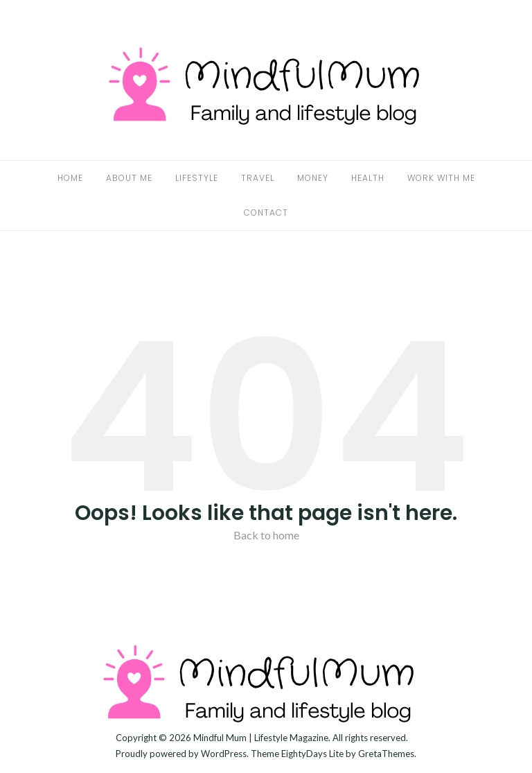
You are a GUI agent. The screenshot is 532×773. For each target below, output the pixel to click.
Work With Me (441, 178)
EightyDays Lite (312, 754)
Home (70, 178)
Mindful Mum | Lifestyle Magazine (261, 738)
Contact (266, 212)
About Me (129, 178)
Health (368, 178)
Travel (258, 178)
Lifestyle (197, 178)
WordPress (224, 754)
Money (313, 178)
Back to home (266, 535)
